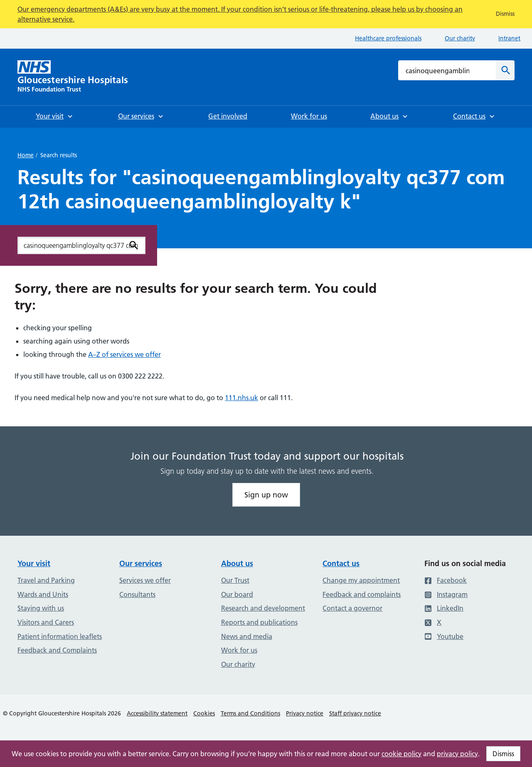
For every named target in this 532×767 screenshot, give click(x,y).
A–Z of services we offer (124, 354)
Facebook (446, 580)
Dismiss (503, 754)
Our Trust (235, 580)
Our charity (460, 38)
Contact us (341, 563)
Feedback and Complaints (57, 650)
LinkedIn (444, 608)
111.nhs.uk (241, 398)
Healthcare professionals (388, 38)
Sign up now (266, 495)
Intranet (509, 38)
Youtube (444, 636)
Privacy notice (305, 713)
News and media (247, 636)
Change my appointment (361, 580)
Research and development (263, 608)
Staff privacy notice (355, 713)
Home (26, 155)
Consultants (137, 594)
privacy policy (457, 754)
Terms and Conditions (250, 713)
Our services (141, 563)
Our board (237, 594)
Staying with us (41, 608)
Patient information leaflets (60, 636)
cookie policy (401, 754)
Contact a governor (352, 608)
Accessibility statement (157, 713)
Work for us (239, 650)
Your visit (34, 563)
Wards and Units (43, 594)
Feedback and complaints (362, 594)
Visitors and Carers (46, 622)
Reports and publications (259, 622)
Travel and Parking (46, 580)
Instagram (446, 594)
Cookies (204, 713)
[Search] (505, 70)
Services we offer (145, 580)
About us (237, 563)
